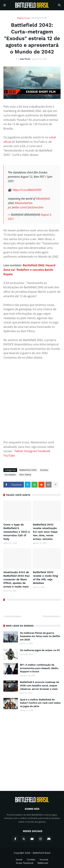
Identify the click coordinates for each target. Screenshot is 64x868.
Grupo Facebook (25, 863)
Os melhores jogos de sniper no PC (40, 650)
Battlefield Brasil (42, 853)
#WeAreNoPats (24, 203)
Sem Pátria (25, 475)
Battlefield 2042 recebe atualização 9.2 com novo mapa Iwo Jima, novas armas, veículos (45, 532)
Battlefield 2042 (39, 18)
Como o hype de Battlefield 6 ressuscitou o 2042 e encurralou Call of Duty (17, 532)
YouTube (9, 456)
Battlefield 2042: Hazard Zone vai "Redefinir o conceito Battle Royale (29, 270)
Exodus (44, 470)
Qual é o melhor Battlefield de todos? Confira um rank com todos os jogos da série (40, 703)
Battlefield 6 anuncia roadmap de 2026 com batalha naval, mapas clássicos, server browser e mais (40, 685)
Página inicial (23, 18)
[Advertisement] (32, 748)
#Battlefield (43, 199)
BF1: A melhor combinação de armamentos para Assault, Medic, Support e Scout (39, 668)
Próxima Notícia (51, 616)
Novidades (10, 475)
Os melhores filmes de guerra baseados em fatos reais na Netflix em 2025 (40, 636)
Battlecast (43, 863)
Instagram (31, 451)
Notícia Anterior (13, 616)
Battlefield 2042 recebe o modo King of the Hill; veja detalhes (45, 578)
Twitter (19, 451)
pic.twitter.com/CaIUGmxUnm (26, 207)
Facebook (44, 451)
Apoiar (19, 860)
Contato (31, 860)
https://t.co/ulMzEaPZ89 (27, 190)
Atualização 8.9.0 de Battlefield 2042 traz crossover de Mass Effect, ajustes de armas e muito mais (17, 579)
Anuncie (44, 860)
